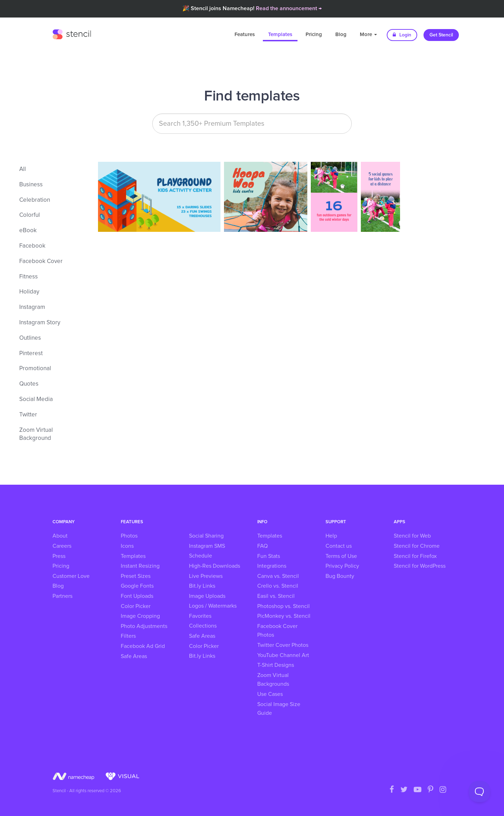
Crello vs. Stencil (278, 586)
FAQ (262, 546)
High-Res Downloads (215, 566)
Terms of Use (341, 556)
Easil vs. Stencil (276, 596)
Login (402, 35)
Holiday (29, 292)
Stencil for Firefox (415, 556)
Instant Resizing (140, 566)
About (60, 536)
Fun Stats (269, 556)
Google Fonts (137, 586)
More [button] (368, 34)
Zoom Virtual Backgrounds (273, 680)
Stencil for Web (412, 536)
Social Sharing (206, 536)
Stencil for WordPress (420, 566)
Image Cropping (140, 616)
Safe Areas (134, 656)
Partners (62, 596)
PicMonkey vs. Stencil (284, 616)
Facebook (32, 246)
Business (31, 185)
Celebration (35, 200)
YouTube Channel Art (283, 655)
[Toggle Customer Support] (479, 791)
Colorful (30, 215)
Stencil (72, 33)
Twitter (28, 415)
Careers (62, 546)
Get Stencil (441, 35)
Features (245, 34)
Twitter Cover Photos (283, 645)
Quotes (29, 384)
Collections (203, 626)
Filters (128, 636)
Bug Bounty (340, 576)
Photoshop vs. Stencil (283, 606)
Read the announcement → (289, 8)
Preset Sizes (136, 576)
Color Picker (136, 606)
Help (331, 536)
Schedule (201, 556)
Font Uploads (137, 596)
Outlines (30, 338)
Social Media (36, 399)
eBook (28, 231)
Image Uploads (207, 596)
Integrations (272, 566)
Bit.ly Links (202, 586)
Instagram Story (40, 323)
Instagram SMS (207, 546)
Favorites (200, 616)
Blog (341, 34)
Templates (280, 34)
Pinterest (31, 354)
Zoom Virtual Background (36, 434)
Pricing (314, 34)
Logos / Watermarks (213, 606)
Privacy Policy (342, 566)
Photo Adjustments (144, 626)
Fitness (29, 277)
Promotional (35, 369)
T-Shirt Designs (276, 665)
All (23, 169)
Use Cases (270, 694)
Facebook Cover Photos (277, 631)
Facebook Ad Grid (143, 646)
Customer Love (71, 576)
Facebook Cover (41, 261)
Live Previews (206, 576)
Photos (129, 536)
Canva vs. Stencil (278, 576)
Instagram (32, 307)
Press (59, 556)
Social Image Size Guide (279, 709)
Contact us (339, 546)
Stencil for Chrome (417, 546)
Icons (127, 546)
